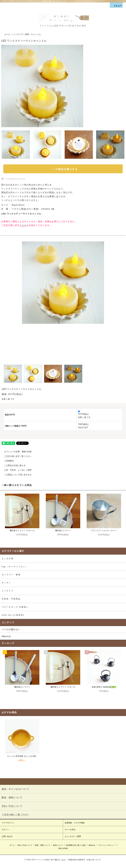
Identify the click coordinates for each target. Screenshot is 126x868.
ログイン (5, 829)
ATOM (65, 848)
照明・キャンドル (33, 34)
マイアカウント (8, 823)
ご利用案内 (7, 461)
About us (6, 636)
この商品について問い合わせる (16, 475)
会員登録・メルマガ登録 (75, 823)
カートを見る (70, 829)
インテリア (18, 34)
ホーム (7, 34)
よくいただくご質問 (73, 836)
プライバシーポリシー (106, 845)
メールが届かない (11, 629)
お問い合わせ (7, 836)
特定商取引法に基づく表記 (76, 845)
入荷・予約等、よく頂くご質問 (16, 470)
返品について (58, 845)
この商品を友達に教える (13, 465)
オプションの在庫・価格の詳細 (16, 452)
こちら (23, 225)
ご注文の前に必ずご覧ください (16, 456)
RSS (60, 848)
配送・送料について (43, 845)
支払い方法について (25, 845)
